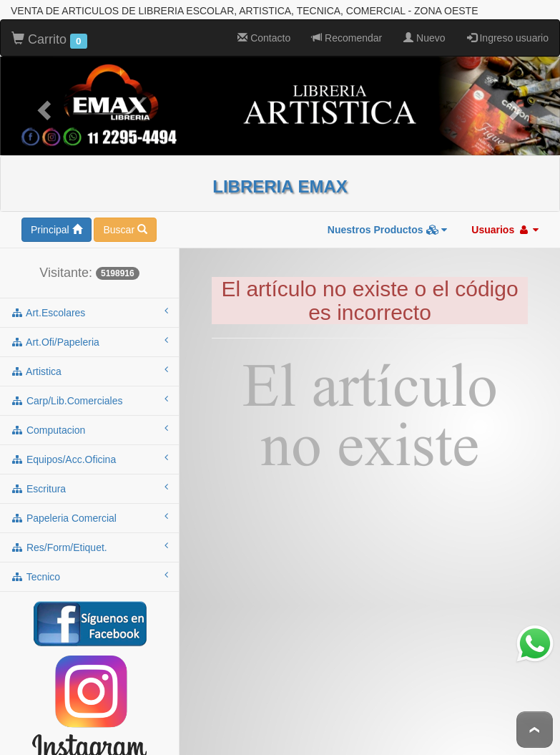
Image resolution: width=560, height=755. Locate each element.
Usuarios (505, 230)
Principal (57, 230)
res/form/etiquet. (89, 547)
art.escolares (89, 312)
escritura (89, 488)
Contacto (264, 38)
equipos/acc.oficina (89, 459)
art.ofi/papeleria (89, 341)
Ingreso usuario (508, 38)
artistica (89, 371)
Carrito (49, 40)
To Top (535, 730)
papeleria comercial (89, 517)
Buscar (125, 230)
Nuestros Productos (388, 230)
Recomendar (347, 38)
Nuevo (424, 38)
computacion (89, 429)
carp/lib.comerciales (89, 400)
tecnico (89, 576)
